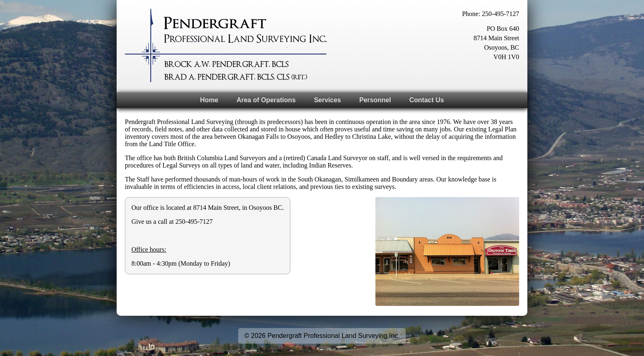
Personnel (375, 100)
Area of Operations (266, 100)
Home (209, 100)
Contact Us (427, 100)
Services (327, 100)
